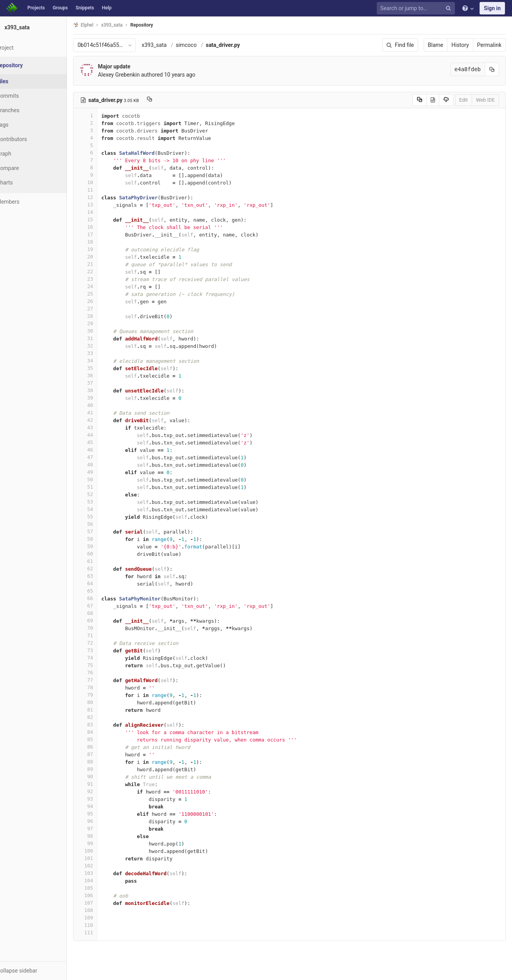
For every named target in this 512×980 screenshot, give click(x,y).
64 (104, 583)
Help (107, 8)
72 (104, 643)
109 (104, 918)
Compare (27, 168)
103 (104, 873)
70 (104, 628)
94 (104, 806)
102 (104, 866)
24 (104, 286)
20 (104, 257)
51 (104, 487)
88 (104, 762)
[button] (43, 971)
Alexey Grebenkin (138, 75)
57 (104, 531)
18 (104, 242)
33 (104, 353)
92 (104, 791)
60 (104, 554)
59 (104, 546)
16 (104, 227)
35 (104, 368)
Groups (60, 8)
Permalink (489, 45)
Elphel (102, 25)
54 (104, 509)
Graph (23, 154)
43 (104, 427)
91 (104, 784)
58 (104, 539)
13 (104, 205)
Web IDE (485, 100)
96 (104, 821)
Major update (133, 66)
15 (104, 219)
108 (104, 910)
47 (104, 457)
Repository (161, 25)
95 (104, 814)
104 (104, 881)
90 (104, 777)
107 (104, 903)
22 (104, 271)
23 (104, 279)
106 (104, 895)
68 (104, 613)
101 (104, 858)
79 (104, 695)
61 (104, 561)
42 (104, 420)
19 (104, 249)
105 (104, 888)
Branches (27, 110)
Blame (436, 45)
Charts (24, 183)
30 (104, 331)
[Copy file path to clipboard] (169, 100)
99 (104, 843)
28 (104, 316)
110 (104, 925)
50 (104, 479)
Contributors (31, 139)
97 (104, 829)
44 (104, 435)
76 (104, 673)
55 (104, 517)
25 (104, 294)
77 (104, 680)
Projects (36, 8)
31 (104, 338)
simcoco (205, 45)
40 (104, 405)
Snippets (85, 8)
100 (104, 851)
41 (104, 413)
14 (104, 212)
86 (104, 747)
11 (104, 190)
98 (104, 836)
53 (104, 502)
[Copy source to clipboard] (420, 100)
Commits (27, 96)
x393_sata (173, 45)
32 (104, 346)
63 (104, 576)
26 (104, 301)
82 (104, 717)
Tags (21, 125)
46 (104, 450)
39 (104, 398)
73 (104, 650)
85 (104, 739)
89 (104, 769)
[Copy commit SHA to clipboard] (492, 69)
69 (104, 621)
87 (104, 754)
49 (104, 472)
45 (104, 442)
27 (104, 309)
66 (104, 598)
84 (104, 732)
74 (104, 658)
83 (104, 725)
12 (104, 197)
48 (104, 465)
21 (104, 264)
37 (104, 383)
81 (104, 710)
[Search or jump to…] (417, 8)
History (460, 45)
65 (104, 591)
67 (104, 606)
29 (104, 323)
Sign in (492, 8)
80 (104, 702)
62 (104, 569)
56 (104, 524)
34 (104, 361)
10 (104, 182)
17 (104, 234)
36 (104, 375)
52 (104, 494)
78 (104, 687)
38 (104, 390)
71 (104, 635)
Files (21, 81)
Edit (464, 100)
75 (104, 665)
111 (104, 933)
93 (104, 799)
